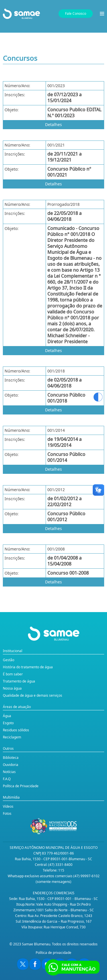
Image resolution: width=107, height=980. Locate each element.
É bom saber (13, 674)
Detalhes (53, 124)
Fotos (7, 813)
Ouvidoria (11, 765)
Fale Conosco (76, 13)
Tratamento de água (19, 681)
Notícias (9, 772)
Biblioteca (11, 758)
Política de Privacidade (21, 786)
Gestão (9, 660)
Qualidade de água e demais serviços (33, 695)
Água (7, 716)
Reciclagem (12, 737)
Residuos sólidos (16, 730)
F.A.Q (7, 779)
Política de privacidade (53, 953)
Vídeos (8, 806)
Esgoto (8, 723)
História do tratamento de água (28, 667)
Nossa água (12, 688)
